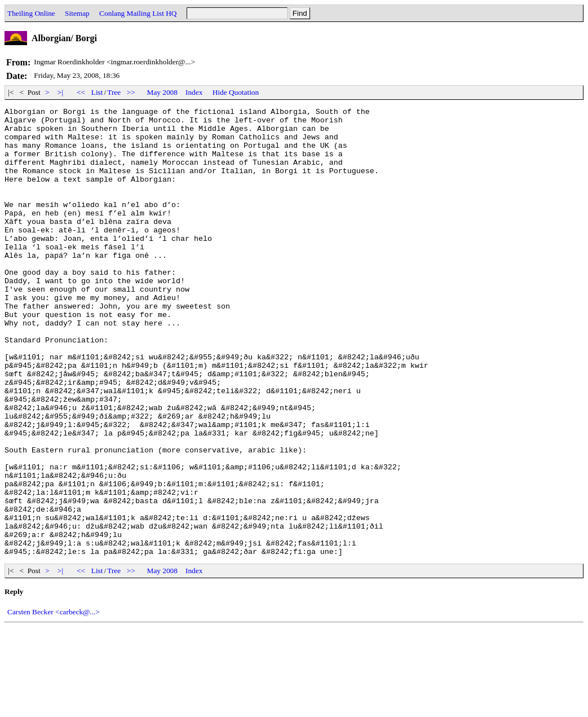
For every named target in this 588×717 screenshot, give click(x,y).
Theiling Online (31, 13)
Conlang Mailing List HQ (138, 13)
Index (194, 92)
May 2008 (162, 92)
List (97, 92)
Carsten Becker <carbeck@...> (54, 701)
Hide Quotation (236, 92)
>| (61, 92)
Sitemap (77, 13)
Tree (114, 92)
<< (81, 92)
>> (131, 92)
